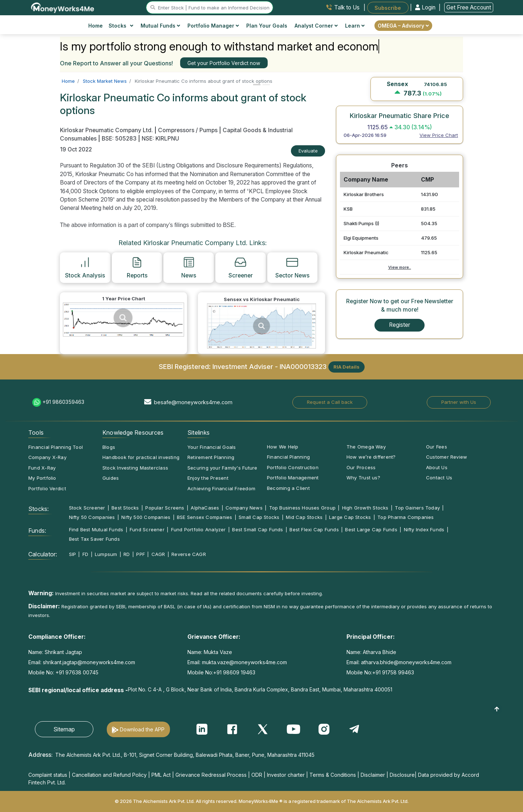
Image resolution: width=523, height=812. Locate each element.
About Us (437, 467)
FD (85, 554)
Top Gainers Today (417, 508)
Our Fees (437, 447)
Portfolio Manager (213, 26)
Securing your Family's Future (222, 468)
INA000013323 (303, 366)
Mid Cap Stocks (304, 517)
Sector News (292, 267)
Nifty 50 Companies (92, 517)
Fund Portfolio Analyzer (198, 529)
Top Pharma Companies (406, 517)
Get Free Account (469, 7)
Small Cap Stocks (259, 517)
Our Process (361, 467)
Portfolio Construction (293, 467)
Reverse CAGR (189, 554)
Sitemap (64, 729)
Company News (244, 508)
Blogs (109, 447)
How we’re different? (371, 457)
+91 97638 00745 (76, 672)
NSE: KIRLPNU (160, 139)
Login (426, 7)
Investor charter (286, 775)
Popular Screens (165, 508)
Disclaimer (373, 775)
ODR (257, 775)
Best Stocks (125, 508)
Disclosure (402, 775)
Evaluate (308, 151)
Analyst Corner (316, 26)
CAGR (158, 554)
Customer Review (447, 457)
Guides (111, 478)
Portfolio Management (293, 478)
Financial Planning (288, 457)
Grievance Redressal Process (211, 775)
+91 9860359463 (63, 402)
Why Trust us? (363, 478)
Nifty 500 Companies (146, 517)
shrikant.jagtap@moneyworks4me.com (89, 662)
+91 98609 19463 (234, 672)
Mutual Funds (160, 26)
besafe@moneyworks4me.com (193, 402)
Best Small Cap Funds (258, 529)
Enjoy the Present (208, 478)
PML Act (161, 775)
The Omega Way (366, 447)
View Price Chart (439, 135)
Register (400, 325)
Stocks (121, 26)
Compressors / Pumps (188, 130)
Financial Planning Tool (56, 447)
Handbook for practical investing (141, 457)
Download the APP (142, 729)
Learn (355, 26)
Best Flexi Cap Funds (314, 529)
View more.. (400, 267)
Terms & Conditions (333, 775)
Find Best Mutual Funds (96, 529)
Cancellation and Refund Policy (109, 775)
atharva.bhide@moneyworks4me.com (406, 662)
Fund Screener (147, 529)
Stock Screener (87, 508)
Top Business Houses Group (303, 508)
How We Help (283, 447)
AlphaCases (205, 508)
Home (96, 26)
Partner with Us (459, 402)
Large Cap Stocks (350, 517)
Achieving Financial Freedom (221, 488)
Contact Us (439, 478)
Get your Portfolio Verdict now (224, 63)
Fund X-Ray (42, 468)
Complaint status (48, 775)
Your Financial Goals (212, 447)
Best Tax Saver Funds (94, 539)
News (189, 267)
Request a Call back (330, 402)
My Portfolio (42, 478)
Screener (241, 267)
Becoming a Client (288, 488)
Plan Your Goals (267, 26)
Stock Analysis (85, 267)
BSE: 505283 (119, 139)
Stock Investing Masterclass (135, 468)
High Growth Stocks (365, 508)
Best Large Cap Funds (371, 529)
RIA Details (346, 367)
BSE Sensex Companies (204, 517)
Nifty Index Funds (424, 529)
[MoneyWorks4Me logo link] (63, 7)
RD (127, 554)
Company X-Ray (47, 457)
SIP (73, 554)
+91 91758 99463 (393, 672)
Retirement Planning (211, 457)
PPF (141, 554)
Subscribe (388, 7)
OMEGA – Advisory (403, 26)
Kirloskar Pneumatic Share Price (400, 115)
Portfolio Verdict (47, 488)
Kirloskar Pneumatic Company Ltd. (107, 130)
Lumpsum (106, 554)
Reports (137, 267)
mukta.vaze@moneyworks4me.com (244, 662)
